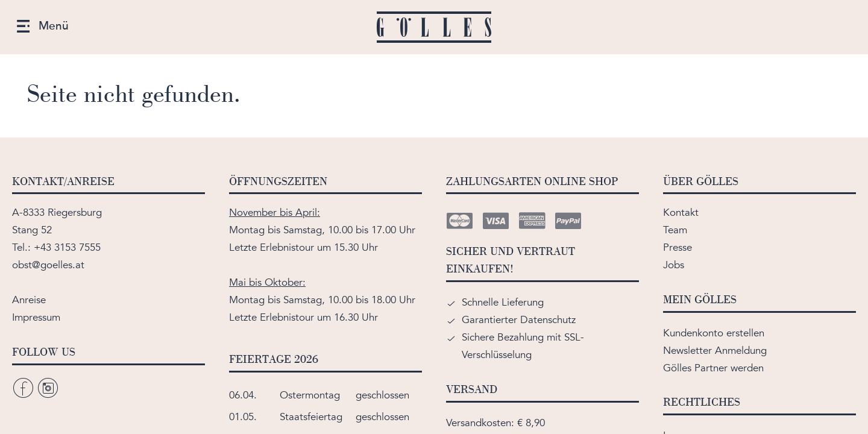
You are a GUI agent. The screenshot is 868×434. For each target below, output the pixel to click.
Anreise (29, 300)
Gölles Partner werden (713, 368)
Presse (678, 247)
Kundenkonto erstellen (714, 333)
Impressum (36, 317)
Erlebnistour (287, 247)
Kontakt (681, 212)
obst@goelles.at (48, 265)
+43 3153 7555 (67, 247)
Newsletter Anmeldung (715, 351)
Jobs (674, 265)
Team (675, 230)
